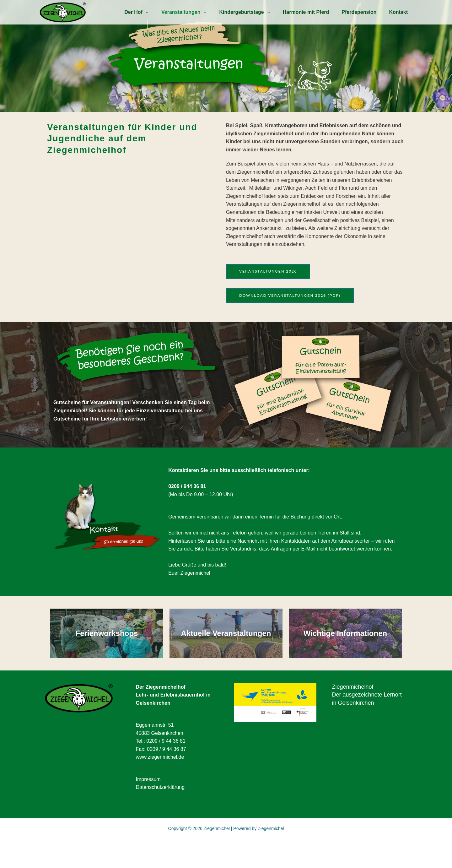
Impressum (148, 791)
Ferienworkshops (107, 639)
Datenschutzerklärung (160, 799)
